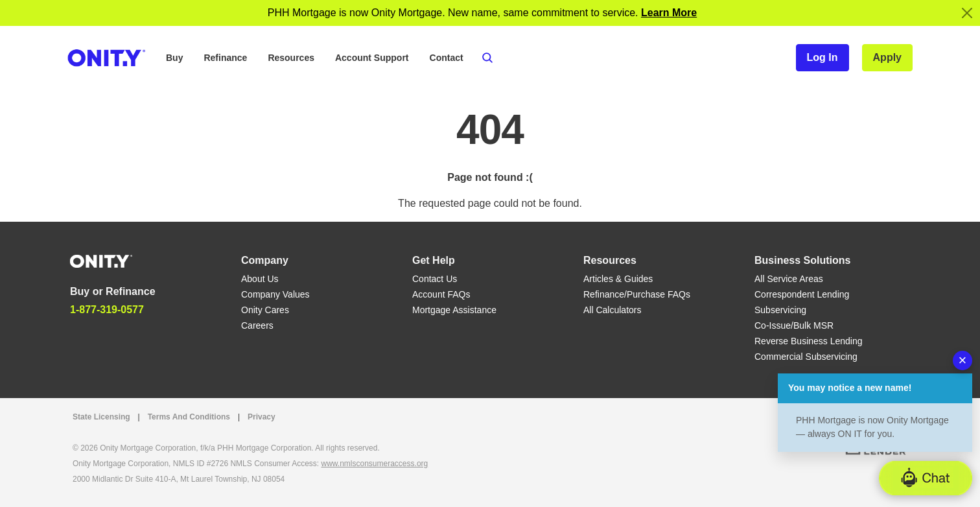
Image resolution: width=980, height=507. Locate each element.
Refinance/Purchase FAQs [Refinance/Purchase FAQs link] (637, 294)
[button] (926, 478)
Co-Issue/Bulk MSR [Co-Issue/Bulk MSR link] (794, 325)
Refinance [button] (225, 58)
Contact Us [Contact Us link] (435, 279)
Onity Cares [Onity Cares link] (265, 310)
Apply (887, 57)
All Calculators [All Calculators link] (612, 310)
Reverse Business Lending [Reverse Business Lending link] (809, 341)
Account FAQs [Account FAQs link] (441, 294)
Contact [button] (447, 58)
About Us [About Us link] (260, 279)
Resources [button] (291, 58)
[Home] (101, 260)
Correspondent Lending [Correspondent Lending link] (802, 294)
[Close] (967, 13)
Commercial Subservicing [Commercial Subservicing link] (806, 357)
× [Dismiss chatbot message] (963, 360)
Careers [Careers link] (257, 325)
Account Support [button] (372, 58)
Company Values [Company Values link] (275, 294)
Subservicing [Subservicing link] (780, 310)
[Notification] (669, 13)
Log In (822, 57)
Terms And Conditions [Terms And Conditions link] (189, 417)
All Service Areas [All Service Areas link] (789, 279)
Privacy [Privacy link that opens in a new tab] (262, 417)
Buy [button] (174, 58)
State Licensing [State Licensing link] (101, 417)
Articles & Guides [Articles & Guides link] (618, 279)
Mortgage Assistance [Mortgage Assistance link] (454, 310)
